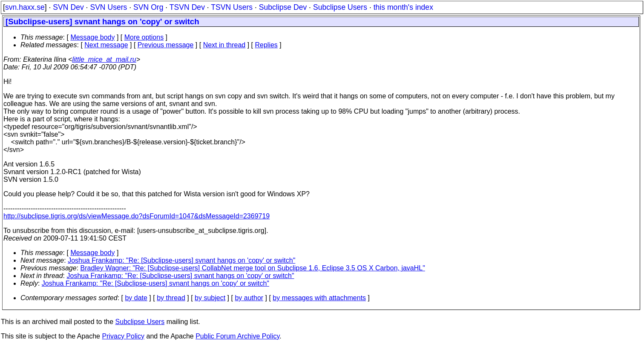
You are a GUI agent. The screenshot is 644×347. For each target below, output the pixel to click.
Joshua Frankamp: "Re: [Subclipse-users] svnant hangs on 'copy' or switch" (181, 260)
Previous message (166, 45)
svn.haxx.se (25, 7)
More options (144, 37)
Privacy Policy (123, 336)
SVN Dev (68, 7)
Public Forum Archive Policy (237, 336)
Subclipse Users (340, 7)
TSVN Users (232, 7)
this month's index (403, 7)
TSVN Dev (187, 7)
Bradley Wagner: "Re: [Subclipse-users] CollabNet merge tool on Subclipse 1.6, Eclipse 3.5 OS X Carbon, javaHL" (253, 268)
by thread (171, 298)
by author (249, 298)
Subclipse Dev (283, 7)
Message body (92, 37)
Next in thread (224, 45)
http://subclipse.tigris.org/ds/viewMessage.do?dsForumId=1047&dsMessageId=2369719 (137, 216)
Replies (266, 45)
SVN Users (108, 7)
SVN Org (148, 7)
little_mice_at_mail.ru (104, 59)
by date (136, 298)
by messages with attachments (319, 298)
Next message (106, 45)
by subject (210, 298)
